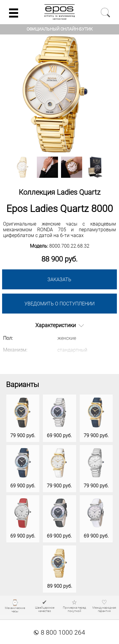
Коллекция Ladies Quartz (60, 192)
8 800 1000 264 (59, 633)
